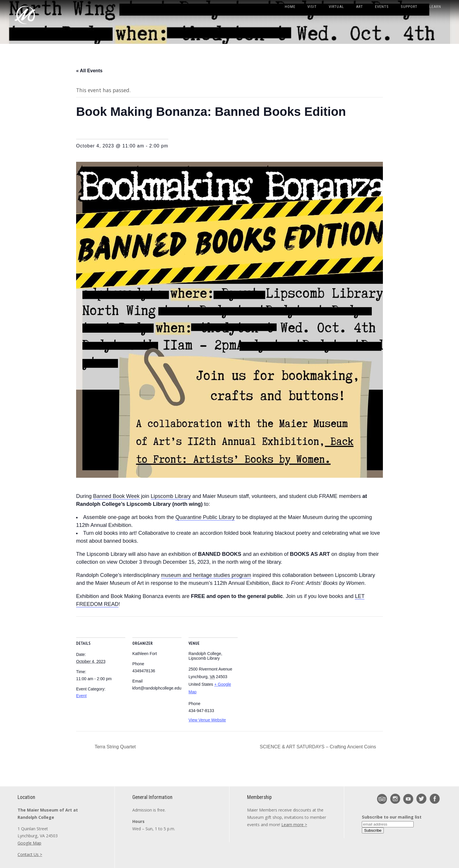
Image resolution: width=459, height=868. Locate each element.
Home (290, 7)
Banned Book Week (116, 496)
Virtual (336, 7)
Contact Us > (30, 854)
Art (359, 7)
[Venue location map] (276, 657)
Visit (312, 7)
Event (81, 696)
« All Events (89, 71)
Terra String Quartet (115, 747)
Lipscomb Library (171, 496)
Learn (435, 7)
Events (382, 7)
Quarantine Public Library (205, 517)
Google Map (29, 843)
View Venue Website (207, 720)
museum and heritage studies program (206, 575)
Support (409, 7)
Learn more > (294, 825)
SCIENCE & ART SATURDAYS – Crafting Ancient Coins (318, 747)
